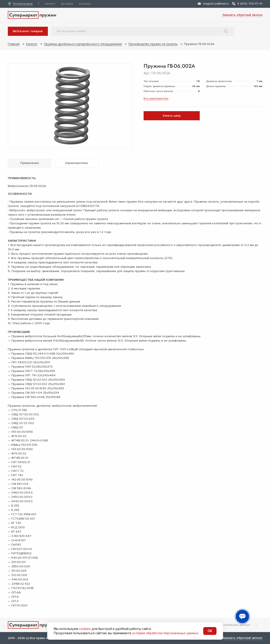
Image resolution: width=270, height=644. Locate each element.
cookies (85, 629)
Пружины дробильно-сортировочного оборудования (83, 44)
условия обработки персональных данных (165, 633)
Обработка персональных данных (225, 625)
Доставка (67, 4)
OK (210, 631)
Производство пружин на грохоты (153, 44)
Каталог (50, 4)
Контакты (85, 4)
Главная (14, 44)
